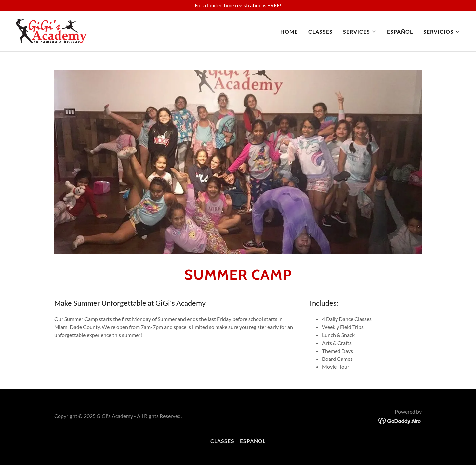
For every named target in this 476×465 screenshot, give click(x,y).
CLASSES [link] (320, 32)
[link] (51, 30)
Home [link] (289, 32)
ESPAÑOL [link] (400, 32)
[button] (360, 32)
